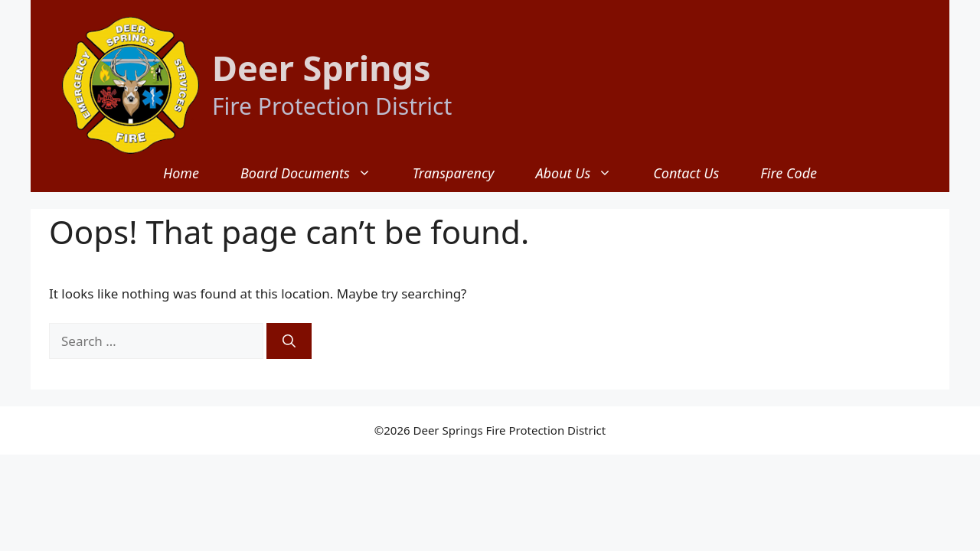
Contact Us (686, 173)
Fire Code (789, 173)
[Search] (289, 341)
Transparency (454, 173)
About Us (584, 173)
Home (181, 173)
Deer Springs (322, 68)
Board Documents (316, 173)
